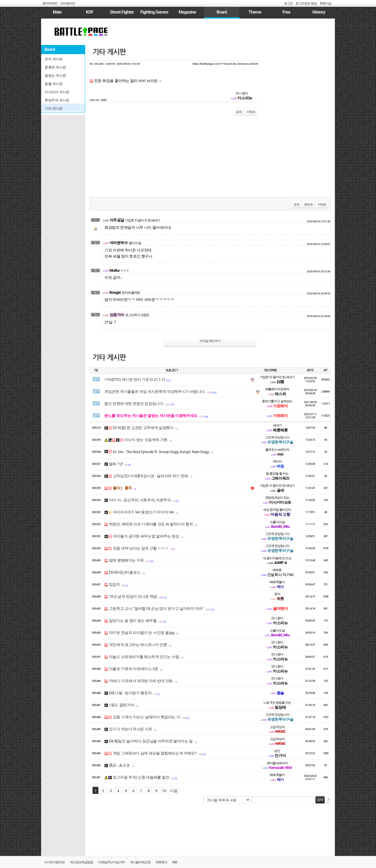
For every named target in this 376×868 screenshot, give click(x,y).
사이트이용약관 (54, 862)
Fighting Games (154, 12)
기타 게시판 (109, 52)
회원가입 (325, 3)
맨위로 (308, 205)
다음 (174, 791)
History (319, 12)
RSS (175, 862)
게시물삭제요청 (140, 862)
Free (286, 12)
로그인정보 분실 (306, 3)
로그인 (288, 3)
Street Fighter (122, 12)
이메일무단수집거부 (111, 862)
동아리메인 (50, 3)
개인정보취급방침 (81, 862)
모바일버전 (68, 3)
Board (222, 12)
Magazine (187, 12)
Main (57, 12)
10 (164, 791)
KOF (90, 12)
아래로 (251, 112)
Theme (255, 12)
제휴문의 (161, 862)
